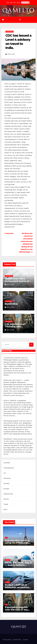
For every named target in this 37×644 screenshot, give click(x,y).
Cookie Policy (17, 640)
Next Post (9, 233)
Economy (7, 478)
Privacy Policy (7, 640)
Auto (5, 509)
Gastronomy (10, 32)
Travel (6, 504)
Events (6, 499)
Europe (6, 489)
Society (6, 483)
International (9, 468)
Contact (25, 640)
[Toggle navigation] (20, 20)
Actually (7, 463)
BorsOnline (11, 304)
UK (5, 473)
